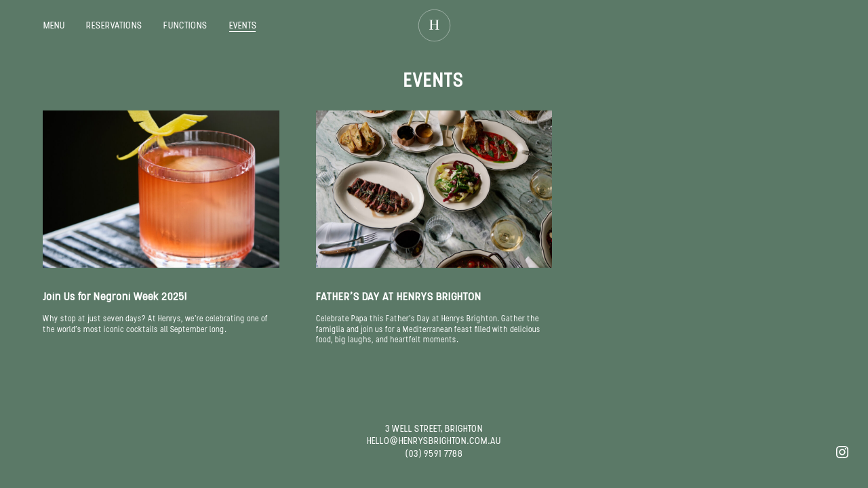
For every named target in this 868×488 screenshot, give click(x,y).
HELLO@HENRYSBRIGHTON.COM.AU (434, 441)
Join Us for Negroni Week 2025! (115, 296)
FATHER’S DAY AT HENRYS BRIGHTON (399, 296)
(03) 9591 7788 (434, 453)
